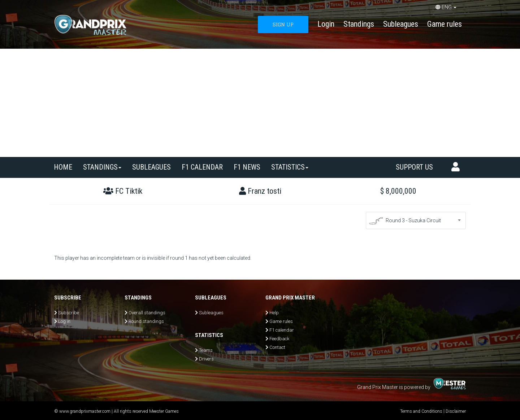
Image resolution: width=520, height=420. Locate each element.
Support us (414, 167)
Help (274, 313)
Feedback (279, 339)
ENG (446, 7)
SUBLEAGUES (151, 167)
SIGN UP (283, 24)
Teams (206, 350)
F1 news (247, 167)
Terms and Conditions (421, 411)
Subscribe (69, 313)
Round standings (146, 321)
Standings (359, 24)
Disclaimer (456, 411)
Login (326, 24)
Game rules (445, 24)
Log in (64, 321)
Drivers (206, 359)
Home (63, 167)
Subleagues (401, 24)
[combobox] (416, 220)
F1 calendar (202, 167)
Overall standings (147, 313)
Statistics (290, 167)
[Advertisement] (260, 103)
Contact (277, 347)
